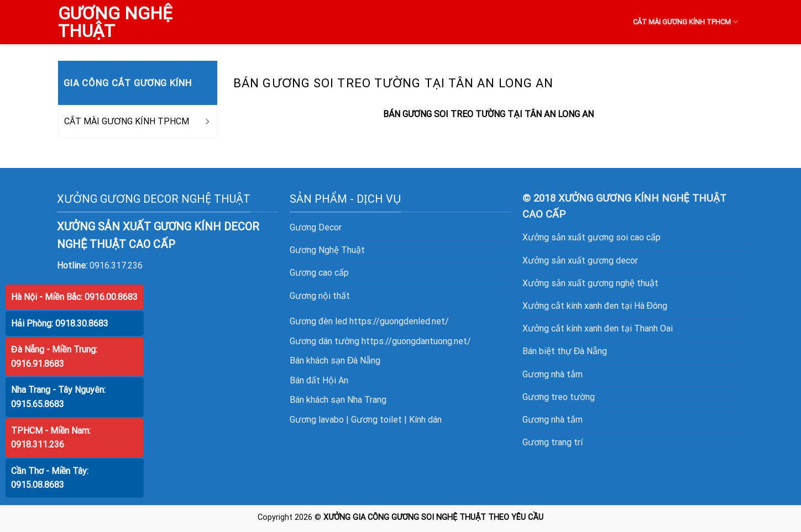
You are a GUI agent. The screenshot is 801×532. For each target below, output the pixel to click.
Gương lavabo (317, 420)
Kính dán (425, 420)
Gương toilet (376, 420)
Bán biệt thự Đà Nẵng (565, 351)
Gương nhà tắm (553, 374)
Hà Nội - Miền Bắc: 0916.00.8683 (74, 297)
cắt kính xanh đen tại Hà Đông (609, 306)
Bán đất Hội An (319, 380)
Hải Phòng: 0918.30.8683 (60, 323)
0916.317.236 (116, 265)
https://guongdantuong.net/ (416, 341)
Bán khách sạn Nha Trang (338, 400)
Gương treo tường (559, 397)
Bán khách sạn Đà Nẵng (335, 360)
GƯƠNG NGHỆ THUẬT (115, 22)
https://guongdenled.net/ (399, 321)
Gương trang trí (553, 442)
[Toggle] (206, 122)
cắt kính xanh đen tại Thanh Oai (612, 328)
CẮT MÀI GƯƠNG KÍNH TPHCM (685, 22)
